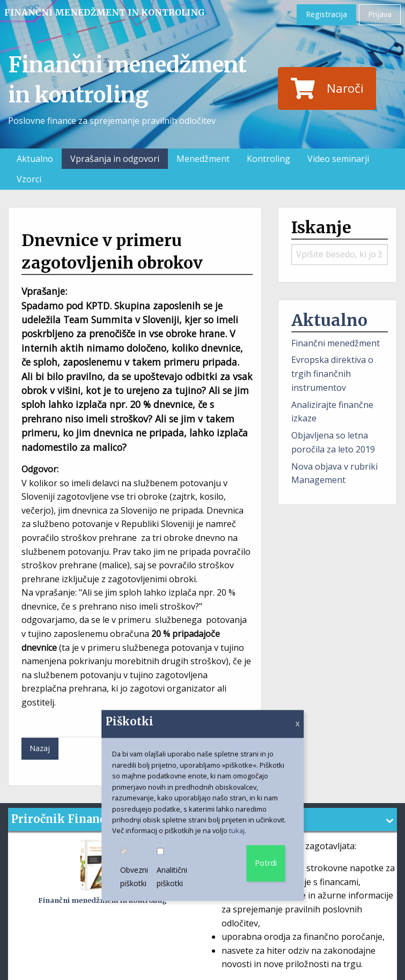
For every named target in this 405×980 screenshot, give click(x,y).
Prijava (380, 14)
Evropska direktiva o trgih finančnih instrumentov (332, 373)
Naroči (327, 88)
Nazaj (40, 748)
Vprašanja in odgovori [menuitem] (115, 159)
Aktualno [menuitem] (35, 159)
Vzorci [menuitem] (29, 179)
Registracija (326, 14)
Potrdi (266, 863)
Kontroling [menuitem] (268, 159)
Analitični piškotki (176, 869)
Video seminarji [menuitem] (338, 159)
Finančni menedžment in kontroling (105, 12)
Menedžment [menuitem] (203, 159)
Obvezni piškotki (138, 869)
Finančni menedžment (336, 343)
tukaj (237, 831)
